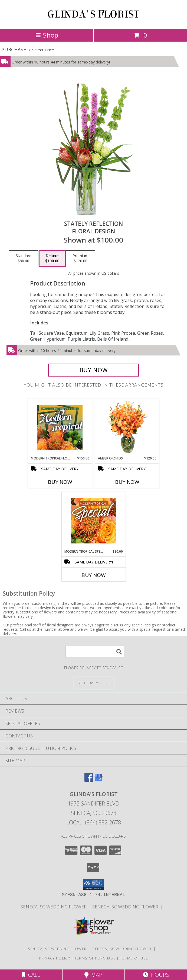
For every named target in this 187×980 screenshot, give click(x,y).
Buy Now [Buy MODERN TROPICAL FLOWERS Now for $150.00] (60, 482)
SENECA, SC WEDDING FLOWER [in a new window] (126, 907)
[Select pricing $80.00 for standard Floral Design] (24, 259)
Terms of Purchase (95, 958)
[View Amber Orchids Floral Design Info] (127, 427)
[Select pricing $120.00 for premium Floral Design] (81, 259)
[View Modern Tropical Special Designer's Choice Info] (94, 521)
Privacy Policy (55, 958)
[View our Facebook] (89, 780)
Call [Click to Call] (31, 975)
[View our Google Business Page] (99, 780)
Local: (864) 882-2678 (94, 822)
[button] (94, 884)
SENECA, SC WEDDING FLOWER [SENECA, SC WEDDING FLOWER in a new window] (55, 907)
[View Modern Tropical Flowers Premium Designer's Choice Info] (60, 427)
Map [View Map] (93, 975)
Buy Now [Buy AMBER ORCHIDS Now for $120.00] (127, 482)
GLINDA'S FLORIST (94, 14)
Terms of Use (134, 958)
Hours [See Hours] (156, 975)
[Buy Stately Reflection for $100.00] (94, 370)
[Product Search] (95, 652)
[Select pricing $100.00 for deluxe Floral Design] (52, 259)
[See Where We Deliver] (94, 683)
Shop (47, 35)
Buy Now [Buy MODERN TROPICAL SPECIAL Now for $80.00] (94, 575)
